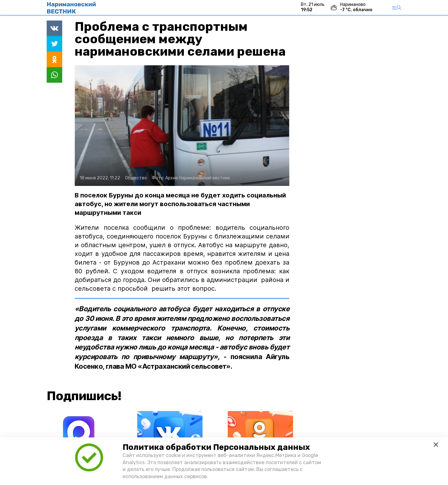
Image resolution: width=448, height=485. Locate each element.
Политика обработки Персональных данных (216, 447)
